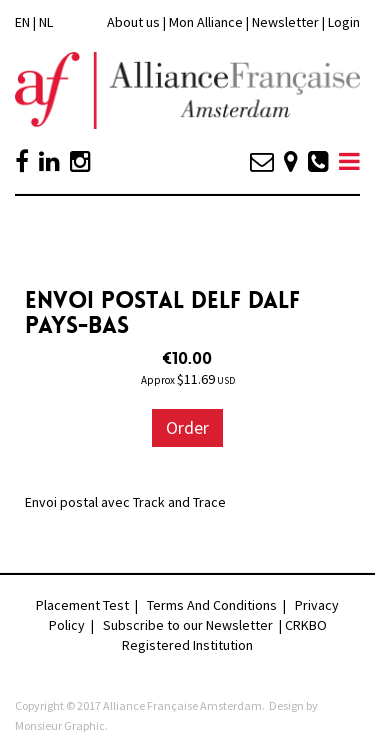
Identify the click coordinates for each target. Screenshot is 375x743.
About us (133, 22)
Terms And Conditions (212, 605)
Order (187, 427)
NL (46, 22)
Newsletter (287, 22)
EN (22, 22)
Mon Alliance (206, 22)
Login (344, 22)
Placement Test (82, 605)
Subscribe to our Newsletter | (194, 625)
